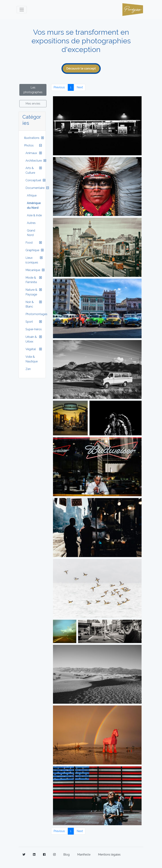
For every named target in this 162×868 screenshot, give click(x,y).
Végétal (31, 349)
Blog (66, 855)
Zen (28, 369)
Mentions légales (109, 855)
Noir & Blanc (30, 304)
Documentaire (35, 188)
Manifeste (84, 855)
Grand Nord (31, 233)
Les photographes (33, 90)
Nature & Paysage (31, 292)
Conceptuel (33, 180)
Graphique (32, 250)
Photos (29, 145)
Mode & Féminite (31, 280)
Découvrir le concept (81, 69)
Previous (59, 87)
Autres (31, 223)
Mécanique (33, 270)
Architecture (34, 161)
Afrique (32, 195)
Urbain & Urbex (31, 339)
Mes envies (33, 104)
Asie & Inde (34, 215)
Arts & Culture (30, 170)
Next (80, 87)
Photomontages (36, 314)
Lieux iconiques (32, 260)
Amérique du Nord (34, 205)
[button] (42, 138)
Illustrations (32, 138)
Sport (29, 322)
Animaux (31, 153)
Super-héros (34, 329)
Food (29, 243)
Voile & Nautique (32, 359)
